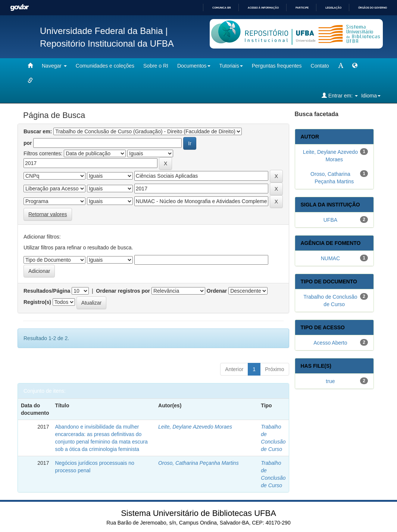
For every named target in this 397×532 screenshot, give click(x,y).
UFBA (330, 220)
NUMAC (330, 258)
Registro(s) (37, 302)
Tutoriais (231, 66)
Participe (302, 8)
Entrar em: (340, 95)
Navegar (54, 66)
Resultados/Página (47, 291)
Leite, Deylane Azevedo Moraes (195, 427)
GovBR (19, 8)
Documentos (194, 66)
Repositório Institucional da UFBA (107, 43)
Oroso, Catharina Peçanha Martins (198, 463)
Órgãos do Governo (373, 8)
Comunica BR (222, 8)
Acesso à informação (263, 8)
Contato (320, 66)
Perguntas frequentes (277, 66)
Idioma (371, 96)
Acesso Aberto (330, 343)
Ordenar (217, 291)
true (330, 381)
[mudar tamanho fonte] (341, 66)
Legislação (333, 8)
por (28, 143)
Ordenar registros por (123, 291)
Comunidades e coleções (105, 66)
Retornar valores (48, 214)
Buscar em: (38, 131)
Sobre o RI (156, 66)
